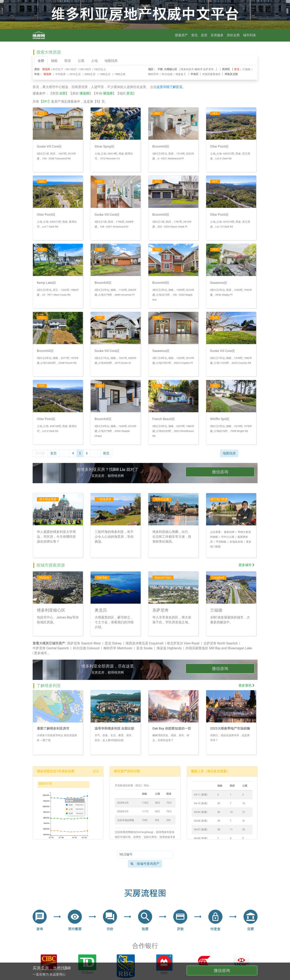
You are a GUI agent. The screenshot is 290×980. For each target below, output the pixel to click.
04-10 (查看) (201, 803)
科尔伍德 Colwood (86, 648)
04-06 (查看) (201, 838)
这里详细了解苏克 (169, 87)
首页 (54, 453)
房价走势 (233, 35)
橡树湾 (199, 69)
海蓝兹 (179, 74)
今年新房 (60, 74)
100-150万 (85, 69)
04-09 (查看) (201, 812)
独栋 (54, 61)
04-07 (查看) (201, 830)
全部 (41, 61)
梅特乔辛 (153, 74)
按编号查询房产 (145, 864)
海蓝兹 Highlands (169, 648)
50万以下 (58, 69)
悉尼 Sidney (113, 643)
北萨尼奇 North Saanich (221, 643)
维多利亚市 (187, 69)
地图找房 (111, 61)
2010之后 (75, 74)
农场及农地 (236, 542)
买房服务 (217, 35)
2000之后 (90, 74)
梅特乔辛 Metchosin (118, 648)
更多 (96, 771)
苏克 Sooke (144, 648)
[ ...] (199, 69)
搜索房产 (181, 35)
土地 (94, 61)
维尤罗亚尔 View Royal (183, 643)
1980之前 (120, 74)
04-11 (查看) (201, 795)
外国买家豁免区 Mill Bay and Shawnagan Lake (219, 648)
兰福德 (246, 69)
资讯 (194, 35)
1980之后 (105, 74)
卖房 (204, 35)
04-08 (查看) (201, 821)
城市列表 (249, 35)
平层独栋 (221, 542)
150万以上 (100, 69)
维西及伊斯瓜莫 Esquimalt (145, 643)
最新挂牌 (229, 532)
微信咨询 (220, 472)
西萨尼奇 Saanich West (84, 643)
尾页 (106, 453)
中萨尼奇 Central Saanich (51, 648)
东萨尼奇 (208, 69)
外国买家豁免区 (211, 74)
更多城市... (42, 653)
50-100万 (71, 69)
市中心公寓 (228, 537)
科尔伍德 (167, 74)
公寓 (81, 61)
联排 (68, 61)
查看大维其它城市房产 (49, 643)
